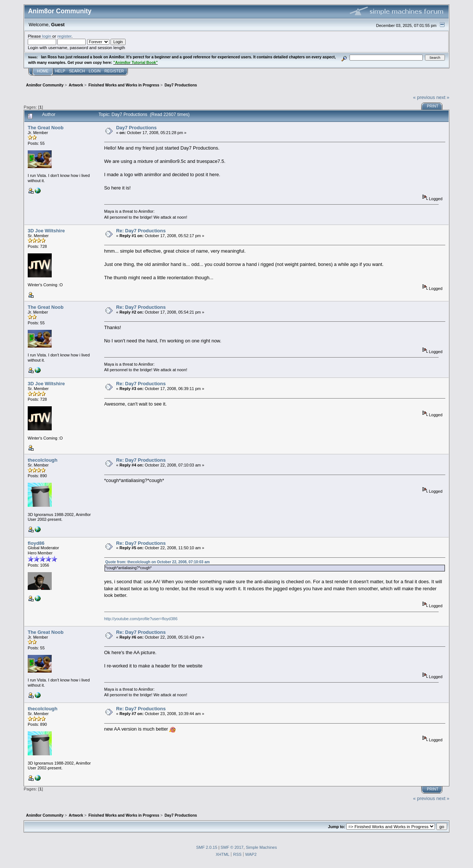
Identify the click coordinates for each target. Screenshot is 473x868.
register (64, 36)
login (47, 36)
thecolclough (42, 460)
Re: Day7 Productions (141, 231)
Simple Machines (261, 847)
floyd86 (36, 543)
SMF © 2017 (232, 847)
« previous (424, 97)
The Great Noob (46, 128)
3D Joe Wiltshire (46, 231)
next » (443, 97)
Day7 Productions (136, 128)
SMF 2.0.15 (207, 847)
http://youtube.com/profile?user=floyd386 (141, 619)
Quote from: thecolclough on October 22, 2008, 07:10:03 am (158, 562)
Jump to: (337, 827)
